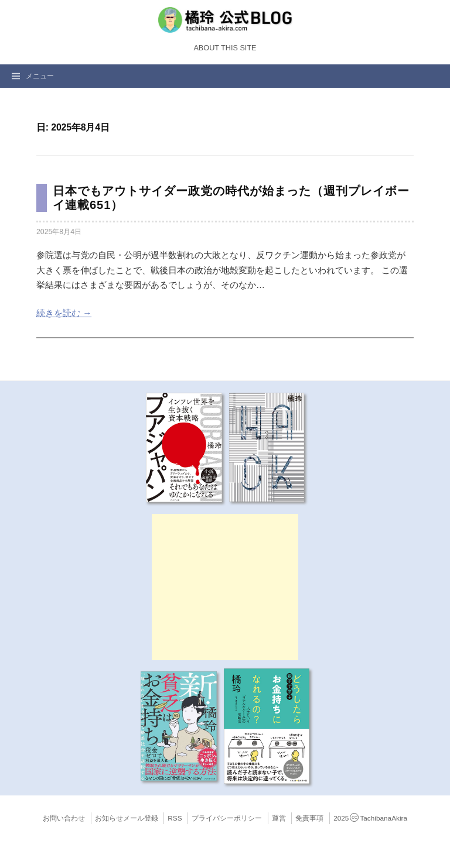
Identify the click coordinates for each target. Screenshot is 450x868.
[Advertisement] (225, 587)
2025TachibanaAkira (370, 818)
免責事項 (309, 818)
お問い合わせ (64, 818)
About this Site (225, 48)
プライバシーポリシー (227, 818)
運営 (279, 818)
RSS (175, 818)
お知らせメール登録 (127, 818)
